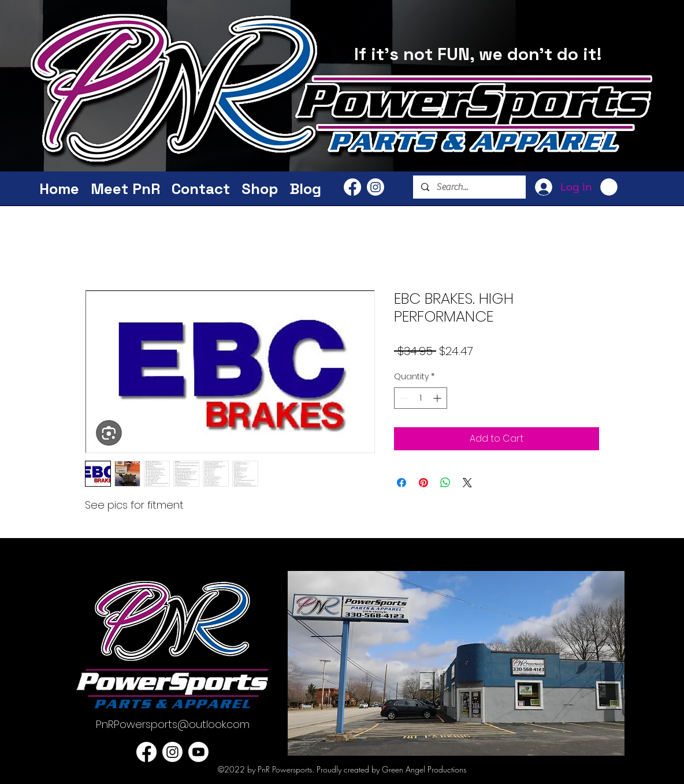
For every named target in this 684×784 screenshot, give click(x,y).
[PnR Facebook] (352, 187)
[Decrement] (403, 398)
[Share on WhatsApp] (445, 483)
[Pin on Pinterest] (423, 483)
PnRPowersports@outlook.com (173, 724)
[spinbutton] (421, 398)
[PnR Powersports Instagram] (376, 187)
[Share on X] (467, 483)
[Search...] (469, 187)
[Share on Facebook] (402, 483)
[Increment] (438, 398)
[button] (609, 187)
